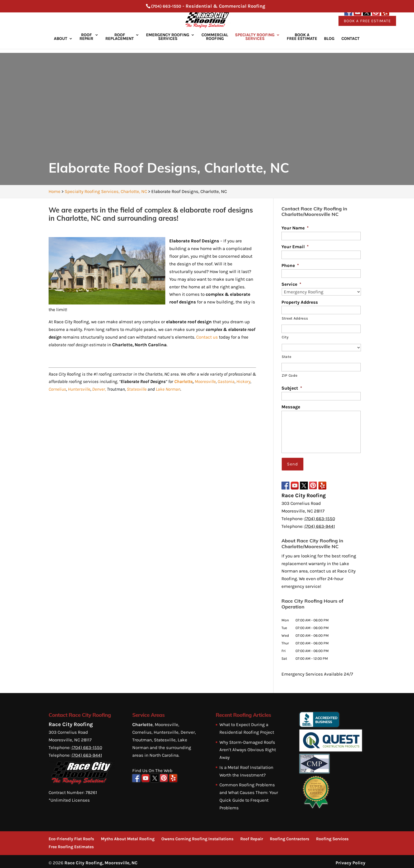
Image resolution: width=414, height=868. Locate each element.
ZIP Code (290, 375)
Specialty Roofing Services (255, 41)
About (61, 43)
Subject (292, 388)
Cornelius (57, 389)
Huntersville (79, 389)
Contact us (207, 337)
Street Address (295, 318)
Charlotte (183, 381)
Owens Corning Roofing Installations (197, 836)
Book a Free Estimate (367, 25)
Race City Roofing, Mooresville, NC (101, 860)
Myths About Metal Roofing (128, 836)
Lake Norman (168, 389)
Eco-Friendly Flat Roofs (71, 836)
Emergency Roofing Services (168, 41)
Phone (290, 265)
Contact (351, 43)
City (285, 337)
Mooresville (205, 381)
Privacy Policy (351, 860)
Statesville (137, 389)
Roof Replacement (120, 41)
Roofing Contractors (290, 836)
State (286, 357)
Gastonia (226, 381)
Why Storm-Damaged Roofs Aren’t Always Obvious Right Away (248, 747)
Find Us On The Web (152, 768)
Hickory (243, 381)
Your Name (295, 228)
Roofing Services (332, 836)
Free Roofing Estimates (71, 844)
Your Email (295, 247)
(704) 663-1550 (166, 6)
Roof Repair (86, 41)
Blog (329, 43)
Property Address (300, 302)
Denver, (99, 389)
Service (291, 284)
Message (291, 407)
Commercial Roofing (215, 41)
